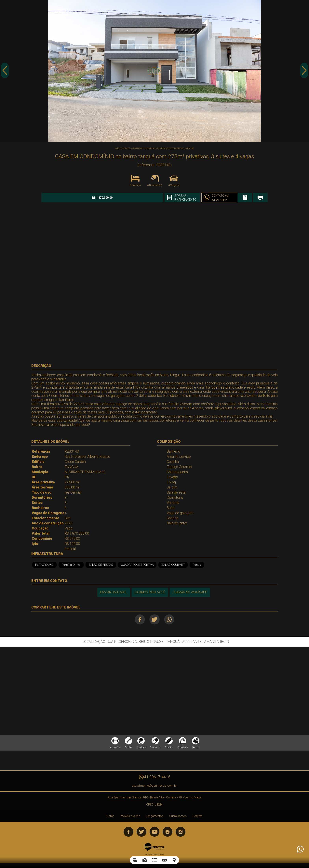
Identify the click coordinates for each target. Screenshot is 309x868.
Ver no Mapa (193, 799)
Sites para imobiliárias (154, 856)
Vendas (126, 148)
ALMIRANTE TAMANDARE (144, 148)
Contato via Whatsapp (204, 198)
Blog (168, 833)
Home (110, 817)
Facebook (139, 619)
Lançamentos (155, 817)
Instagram (181, 833)
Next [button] (304, 72)
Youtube (154, 833)
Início (118, 148)
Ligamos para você (150, 592)
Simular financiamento (167, 198)
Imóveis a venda (130, 817)
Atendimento (300, 849)
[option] (154, 71)
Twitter (155, 619)
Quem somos (178, 817)
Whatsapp (170, 619)
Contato (198, 817)
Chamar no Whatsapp (190, 592)
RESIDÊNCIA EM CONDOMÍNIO (170, 148)
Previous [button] (5, 72)
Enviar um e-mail (113, 592)
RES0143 (190, 148)
